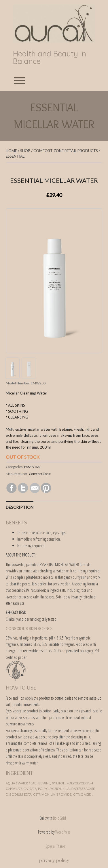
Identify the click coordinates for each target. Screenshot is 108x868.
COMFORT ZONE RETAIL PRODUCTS (66, 151)
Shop (25, 151)
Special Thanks (55, 846)
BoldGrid (59, 818)
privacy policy (54, 860)
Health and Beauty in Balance (50, 58)
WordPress (63, 832)
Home (11, 151)
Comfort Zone (40, 474)
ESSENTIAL (15, 156)
